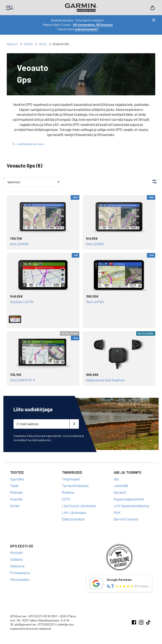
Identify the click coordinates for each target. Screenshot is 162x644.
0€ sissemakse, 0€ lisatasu (93, 25)
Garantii (120, 492)
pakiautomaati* (87, 29)
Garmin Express (126, 519)
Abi (116, 479)
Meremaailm (20, 579)
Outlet (15, 506)
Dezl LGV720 (95, 302)
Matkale (16, 492)
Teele (43, 44)
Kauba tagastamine (129, 499)
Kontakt (17, 552)
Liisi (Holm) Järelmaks (79, 506)
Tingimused (71, 479)
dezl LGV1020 (19, 244)
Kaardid (16, 499)
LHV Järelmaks (74, 512)
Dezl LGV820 (95, 244)
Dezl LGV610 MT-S (23, 380)
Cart (153, 8)
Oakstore (17, 566)
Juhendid (121, 486)
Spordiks (17, 479)
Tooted (28, 44)
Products (9, 8)
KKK (117, 512)
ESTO (66, 499)
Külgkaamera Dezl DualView (105, 380)
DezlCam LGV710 (22, 302)
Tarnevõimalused (75, 486)
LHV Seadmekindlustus (132, 506)
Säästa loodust (73, 519)
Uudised (16, 559)
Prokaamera (20, 573)
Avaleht (12, 44)
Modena (68, 492)
